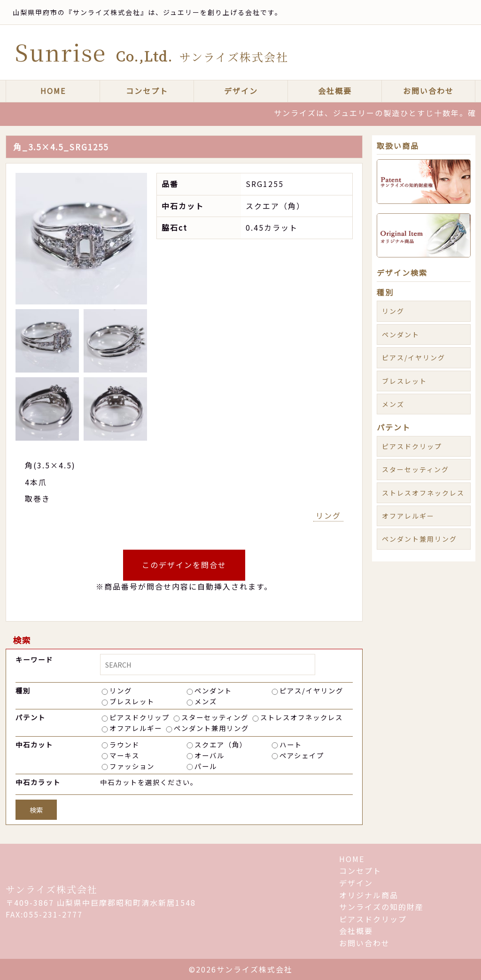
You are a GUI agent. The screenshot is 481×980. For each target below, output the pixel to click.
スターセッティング (215, 717)
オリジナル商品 (369, 895)
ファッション (132, 766)
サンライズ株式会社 (52, 889)
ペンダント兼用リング (211, 728)
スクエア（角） (221, 744)
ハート (291, 744)
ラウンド (124, 744)
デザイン (241, 91)
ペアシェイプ (302, 755)
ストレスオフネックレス (302, 717)
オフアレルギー (136, 728)
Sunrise (152, 52)
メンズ (206, 701)
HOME (53, 91)
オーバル (209, 755)
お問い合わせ (428, 91)
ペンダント (213, 690)
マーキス (124, 755)
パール (206, 766)
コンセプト (147, 91)
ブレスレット (132, 701)
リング (328, 515)
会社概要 (335, 91)
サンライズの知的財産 (381, 907)
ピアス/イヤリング (311, 690)
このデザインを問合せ (184, 565)
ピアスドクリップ (140, 717)
